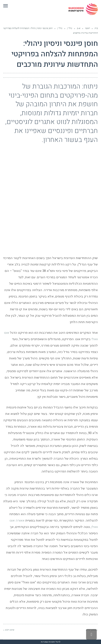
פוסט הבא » (9, 630)
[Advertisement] (50, 198)
